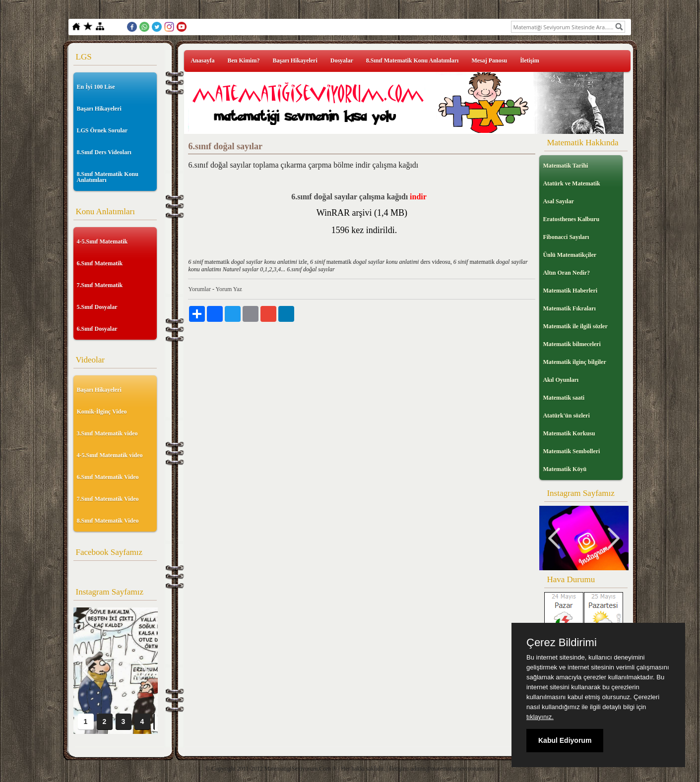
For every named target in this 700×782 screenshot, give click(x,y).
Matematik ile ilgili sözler (575, 326)
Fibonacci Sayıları (566, 237)
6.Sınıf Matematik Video (108, 477)
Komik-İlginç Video (102, 412)
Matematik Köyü (565, 469)
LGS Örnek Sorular (102, 130)
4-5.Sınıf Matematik (102, 241)
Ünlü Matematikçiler (570, 255)
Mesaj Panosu (489, 60)
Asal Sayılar (558, 201)
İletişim (530, 60)
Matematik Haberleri (570, 291)
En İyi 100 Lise (96, 87)
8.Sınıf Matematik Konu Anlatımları (108, 177)
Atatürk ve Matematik (571, 183)
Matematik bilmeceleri (572, 344)
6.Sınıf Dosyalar (97, 329)
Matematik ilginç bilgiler (574, 362)
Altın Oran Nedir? (566, 273)
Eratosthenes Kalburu (571, 219)
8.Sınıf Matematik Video (108, 521)
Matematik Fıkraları (569, 308)
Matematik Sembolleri (571, 451)
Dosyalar (342, 60)
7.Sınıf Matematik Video (108, 499)
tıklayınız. (540, 717)
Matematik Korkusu (569, 433)
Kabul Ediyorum (565, 740)
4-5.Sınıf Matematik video (110, 455)
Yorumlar (199, 289)
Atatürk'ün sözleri (566, 416)
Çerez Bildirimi (562, 643)
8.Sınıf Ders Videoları (104, 152)
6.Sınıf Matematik (100, 263)
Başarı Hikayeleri (99, 109)
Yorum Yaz (228, 289)
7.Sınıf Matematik (100, 285)
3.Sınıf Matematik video (107, 433)
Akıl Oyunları (561, 380)
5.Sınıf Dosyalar (97, 307)
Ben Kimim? (243, 60)
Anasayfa (202, 60)
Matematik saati (564, 398)
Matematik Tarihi (565, 166)
